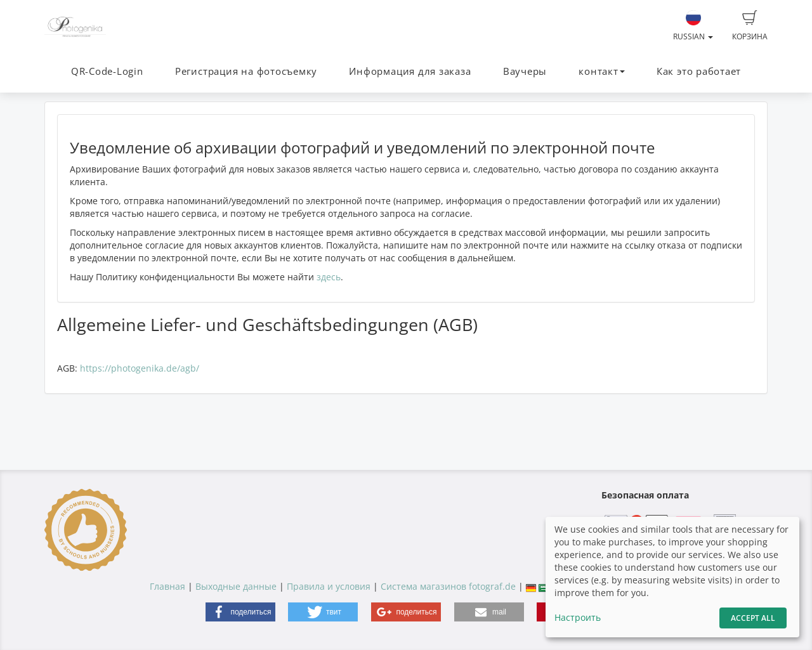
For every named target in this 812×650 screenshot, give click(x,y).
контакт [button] (601, 71)
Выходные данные (236, 586)
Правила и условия (329, 586)
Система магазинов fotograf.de (448, 586)
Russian (693, 26)
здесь (329, 277)
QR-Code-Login (107, 71)
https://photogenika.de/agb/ (140, 368)
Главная (167, 586)
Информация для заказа (410, 71)
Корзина (750, 26)
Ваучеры (525, 71)
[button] (240, 612)
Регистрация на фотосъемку (246, 71)
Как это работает (699, 71)
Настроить (578, 617)
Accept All (753, 618)
